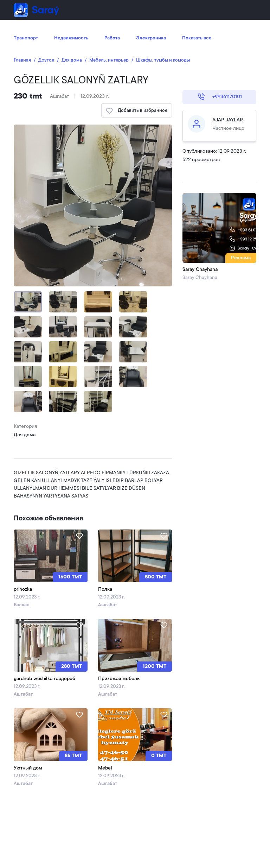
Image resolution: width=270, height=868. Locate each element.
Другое (46, 60)
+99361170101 (220, 97)
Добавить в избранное (137, 111)
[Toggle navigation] (246, 10)
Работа (112, 38)
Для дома (72, 60)
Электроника (151, 38)
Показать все (197, 38)
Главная (22, 60)
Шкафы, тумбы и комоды (163, 60)
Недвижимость (71, 38)
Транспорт (26, 38)
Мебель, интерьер (109, 60)
